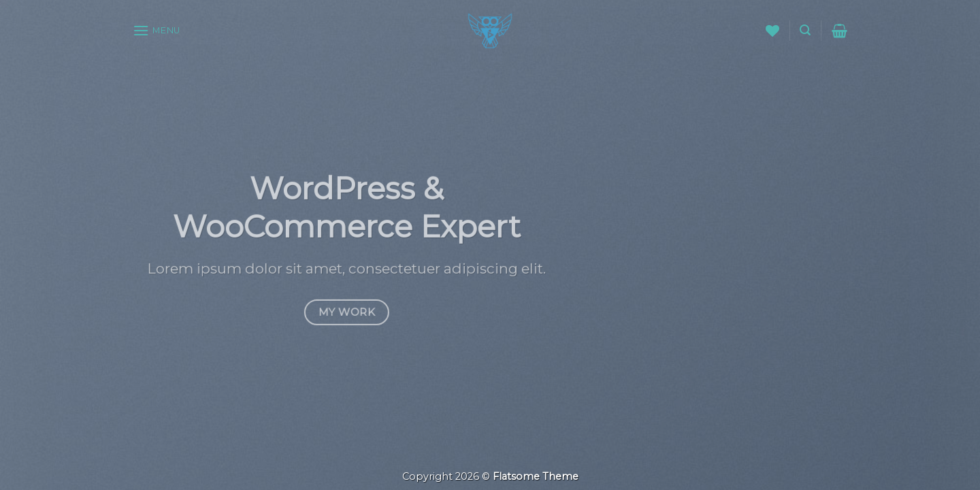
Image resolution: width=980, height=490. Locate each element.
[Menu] (157, 30)
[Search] (805, 30)
